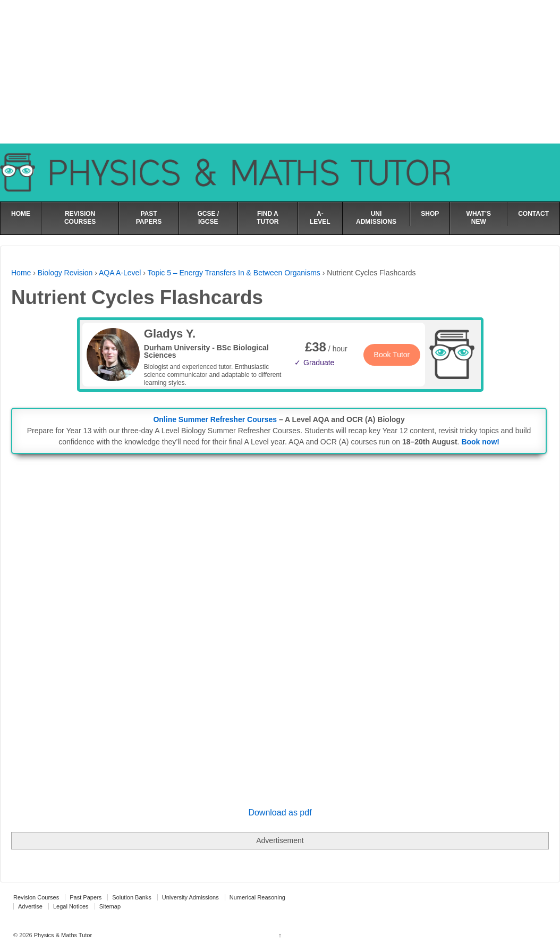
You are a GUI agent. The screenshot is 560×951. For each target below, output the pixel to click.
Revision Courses (36, 897)
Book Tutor (392, 355)
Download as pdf (280, 813)
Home (21, 273)
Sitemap (110, 906)
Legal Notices (71, 906)
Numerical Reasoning (257, 897)
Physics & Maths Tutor (62, 935)
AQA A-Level (120, 273)
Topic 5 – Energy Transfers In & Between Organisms (234, 273)
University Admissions (190, 897)
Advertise (30, 906)
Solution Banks (131, 897)
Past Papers (86, 897)
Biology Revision (65, 273)
